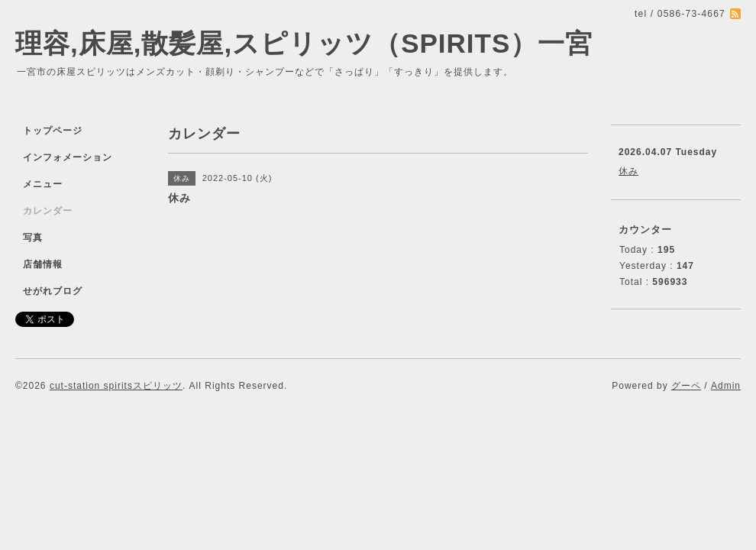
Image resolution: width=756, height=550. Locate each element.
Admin (726, 386)
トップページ (53, 131)
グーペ (686, 386)
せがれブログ (53, 291)
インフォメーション (68, 157)
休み (628, 171)
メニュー (43, 184)
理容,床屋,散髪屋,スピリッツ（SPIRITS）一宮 (304, 43)
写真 (33, 238)
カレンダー (48, 211)
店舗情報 (43, 264)
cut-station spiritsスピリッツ (116, 386)
